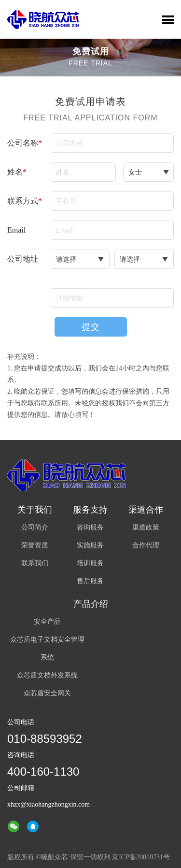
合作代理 (146, 545)
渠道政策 (146, 527)
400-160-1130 (43, 772)
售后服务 (90, 581)
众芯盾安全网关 (47, 693)
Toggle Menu (168, 20)
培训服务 (90, 563)
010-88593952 (45, 739)
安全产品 (47, 622)
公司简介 (35, 527)
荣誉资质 (35, 545)
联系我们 (35, 563)
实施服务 (90, 545)
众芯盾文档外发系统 (47, 675)
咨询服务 (90, 527)
